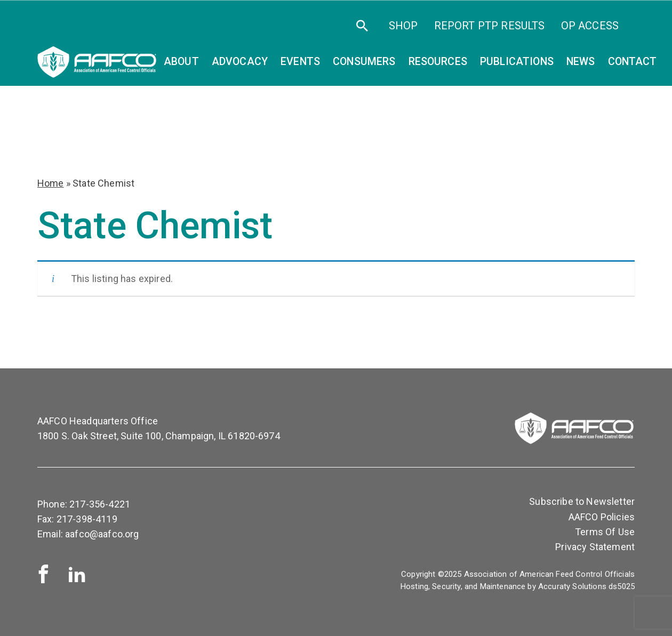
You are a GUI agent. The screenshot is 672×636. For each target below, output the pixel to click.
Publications (517, 62)
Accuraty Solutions (572, 586)
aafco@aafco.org (102, 534)
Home (51, 183)
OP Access (590, 26)
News (581, 62)
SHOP (403, 26)
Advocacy (240, 62)
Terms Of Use (605, 532)
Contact (633, 62)
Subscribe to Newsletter (582, 501)
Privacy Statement (595, 547)
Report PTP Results (490, 26)
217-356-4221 (100, 504)
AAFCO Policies (602, 517)
